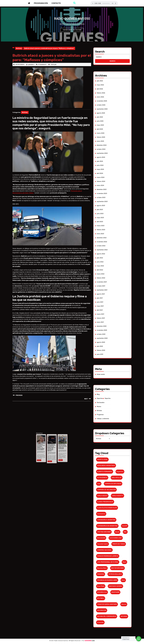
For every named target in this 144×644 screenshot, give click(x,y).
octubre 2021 (110, 340)
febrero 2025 (110, 310)
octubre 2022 (110, 332)
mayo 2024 (110, 316)
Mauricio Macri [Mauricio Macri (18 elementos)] (110, 398)
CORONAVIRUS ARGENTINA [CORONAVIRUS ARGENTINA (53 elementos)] (111, 388)
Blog (109, 362)
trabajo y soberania (110, 367)
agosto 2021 (110, 342)
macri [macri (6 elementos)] (115, 397)
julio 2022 (110, 334)
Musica (110, 365)
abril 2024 (110, 317)
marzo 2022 (110, 338)
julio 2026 (110, 298)
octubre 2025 (110, 303)
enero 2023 (110, 329)
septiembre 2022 (110, 333)
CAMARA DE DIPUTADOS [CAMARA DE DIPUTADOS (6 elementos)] (113, 381)
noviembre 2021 (110, 339)
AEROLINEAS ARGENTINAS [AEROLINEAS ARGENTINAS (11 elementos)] (111, 377)
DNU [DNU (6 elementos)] (115, 390)
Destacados (110, 364)
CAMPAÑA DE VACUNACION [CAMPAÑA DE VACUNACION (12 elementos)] (111, 382)
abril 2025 (110, 308)
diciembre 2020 (110, 348)
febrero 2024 (110, 319)
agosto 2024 (110, 314)
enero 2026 (110, 301)
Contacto (56, 3)
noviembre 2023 (110, 321)
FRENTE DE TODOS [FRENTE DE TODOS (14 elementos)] (114, 393)
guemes (31, 64)
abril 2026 (110, 300)
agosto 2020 (110, 352)
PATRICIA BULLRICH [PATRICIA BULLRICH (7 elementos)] (113, 399)
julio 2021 (110, 343)
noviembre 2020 (110, 349)
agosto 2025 (110, 305)
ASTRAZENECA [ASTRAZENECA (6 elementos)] (110, 379)
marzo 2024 (110, 318)
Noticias (19, 48)
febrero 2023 (110, 329)
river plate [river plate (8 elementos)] (110, 402)
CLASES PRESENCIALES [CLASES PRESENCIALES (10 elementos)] (111, 384)
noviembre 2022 (110, 331)
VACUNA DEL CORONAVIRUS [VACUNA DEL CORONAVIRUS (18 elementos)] (111, 408)
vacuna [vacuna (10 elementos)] (115, 405)
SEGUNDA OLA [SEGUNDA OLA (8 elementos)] (110, 403)
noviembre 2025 (110, 302)
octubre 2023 (110, 322)
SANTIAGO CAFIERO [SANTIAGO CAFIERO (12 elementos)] (113, 402)
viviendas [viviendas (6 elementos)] (110, 409)
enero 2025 (110, 311)
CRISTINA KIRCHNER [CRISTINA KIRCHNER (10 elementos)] (111, 390)
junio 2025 (110, 306)
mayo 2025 (110, 307)
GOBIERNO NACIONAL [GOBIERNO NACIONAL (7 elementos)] (111, 394)
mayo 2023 (110, 326)
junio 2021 (110, 343)
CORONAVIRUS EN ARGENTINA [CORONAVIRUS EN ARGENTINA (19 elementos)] (111, 389)
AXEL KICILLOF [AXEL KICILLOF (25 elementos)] (113, 379)
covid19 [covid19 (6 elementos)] (115, 389)
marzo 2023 (110, 328)
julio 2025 (110, 306)
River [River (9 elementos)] (115, 400)
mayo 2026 (110, 299)
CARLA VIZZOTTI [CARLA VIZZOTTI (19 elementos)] (114, 383)
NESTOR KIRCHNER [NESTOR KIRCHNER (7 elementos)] (113, 398)
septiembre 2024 (110, 313)
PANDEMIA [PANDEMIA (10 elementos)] (110, 399)
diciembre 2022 (110, 330)
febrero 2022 (110, 338)
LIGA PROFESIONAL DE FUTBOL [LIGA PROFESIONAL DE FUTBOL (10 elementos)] (111, 397)
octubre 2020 (110, 350)
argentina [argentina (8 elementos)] (114, 378)
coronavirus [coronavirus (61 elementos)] (110, 387)
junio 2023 (110, 325)
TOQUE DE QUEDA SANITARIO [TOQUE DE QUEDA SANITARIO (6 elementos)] (111, 405)
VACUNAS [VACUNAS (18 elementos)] (115, 408)
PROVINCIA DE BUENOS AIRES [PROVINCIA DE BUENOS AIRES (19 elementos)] (111, 400)
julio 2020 (110, 352)
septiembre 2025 (110, 304)
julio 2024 (110, 315)
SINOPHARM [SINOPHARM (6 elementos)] (113, 403)
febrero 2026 (110, 301)
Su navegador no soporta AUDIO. (104, 3)
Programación (41, 3)
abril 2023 (110, 327)
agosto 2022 (110, 334)
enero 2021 (110, 348)
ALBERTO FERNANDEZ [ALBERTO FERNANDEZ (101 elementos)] (111, 378)
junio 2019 (110, 354)
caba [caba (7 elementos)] (110, 381)
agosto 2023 (110, 324)
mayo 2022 (110, 336)
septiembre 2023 (110, 323)
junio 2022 (110, 335)
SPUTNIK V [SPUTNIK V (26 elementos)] (110, 404)
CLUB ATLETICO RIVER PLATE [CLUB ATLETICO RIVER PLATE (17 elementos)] (111, 386)
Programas (110, 366)
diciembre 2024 (110, 311)
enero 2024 (110, 320)
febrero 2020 (110, 353)
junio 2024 (110, 315)
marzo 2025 (110, 309)
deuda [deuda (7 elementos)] (113, 390)
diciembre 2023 (110, 320)
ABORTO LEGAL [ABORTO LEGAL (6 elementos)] (110, 376)
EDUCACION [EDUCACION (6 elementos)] (110, 392)
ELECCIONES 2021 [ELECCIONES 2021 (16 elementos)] (113, 392)
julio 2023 (110, 325)
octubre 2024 (110, 312)
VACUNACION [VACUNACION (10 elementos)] (110, 407)
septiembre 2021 (110, 341)
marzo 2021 (110, 346)
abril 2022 (110, 337)
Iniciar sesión (110, 358)
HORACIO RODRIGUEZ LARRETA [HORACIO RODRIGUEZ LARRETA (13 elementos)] (111, 395)
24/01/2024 (20, 64)
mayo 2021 (110, 344)
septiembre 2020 (110, 351)
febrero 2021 (110, 347)
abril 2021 (110, 345)
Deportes (110, 363)
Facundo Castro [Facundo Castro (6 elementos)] (110, 393)
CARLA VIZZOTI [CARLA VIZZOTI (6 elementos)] (110, 383)
